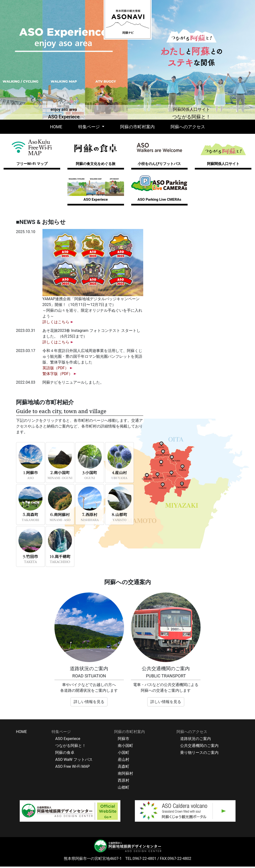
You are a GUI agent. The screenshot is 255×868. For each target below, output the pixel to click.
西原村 (124, 782)
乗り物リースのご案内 (199, 754)
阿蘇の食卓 (65, 754)
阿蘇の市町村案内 (137, 127)
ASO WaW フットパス (74, 761)
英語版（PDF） (56, 370)
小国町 (124, 754)
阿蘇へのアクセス (188, 127)
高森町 (124, 768)
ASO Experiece (68, 740)
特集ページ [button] (89, 127)
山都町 (124, 789)
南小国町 (125, 747)
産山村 (124, 761)
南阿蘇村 (125, 775)
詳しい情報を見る (89, 703)
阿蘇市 (124, 740)
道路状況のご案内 (196, 740)
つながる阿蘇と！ (71, 747)
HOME (57, 126)
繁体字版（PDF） (57, 375)
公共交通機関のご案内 (199, 747)
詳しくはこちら (56, 324)
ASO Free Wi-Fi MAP (72, 768)
